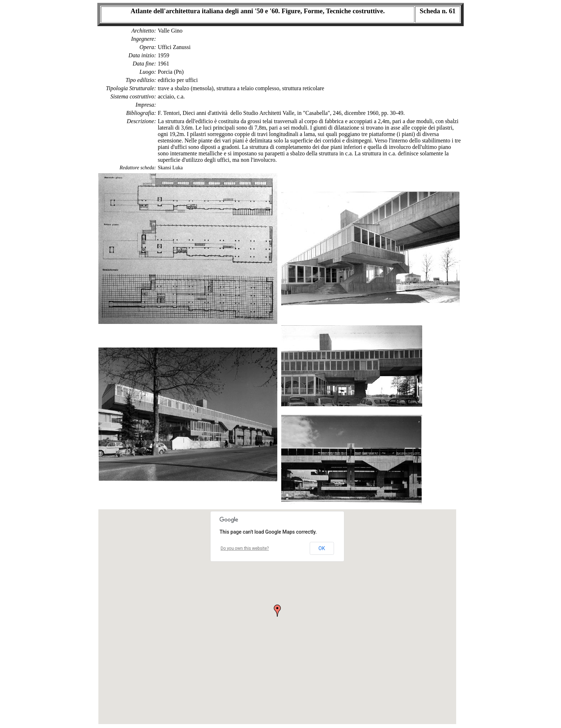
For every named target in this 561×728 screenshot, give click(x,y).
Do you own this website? (245, 548)
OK (322, 548)
